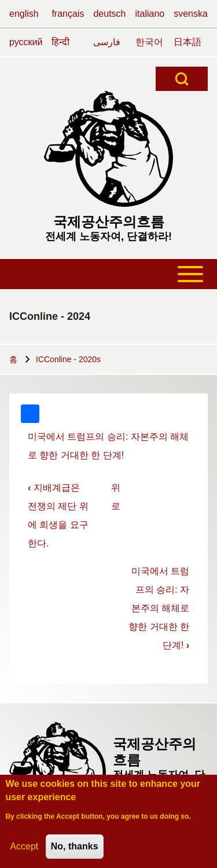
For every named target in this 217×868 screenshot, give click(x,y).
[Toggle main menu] (108, 274)
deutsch (109, 14)
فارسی (107, 42)
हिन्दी (60, 42)
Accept (24, 849)
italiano (150, 14)
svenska (191, 14)
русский (26, 42)
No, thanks (75, 849)
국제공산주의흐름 (109, 222)
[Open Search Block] (182, 79)
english (24, 14)
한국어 (149, 42)
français (68, 14)
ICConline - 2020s (68, 359)
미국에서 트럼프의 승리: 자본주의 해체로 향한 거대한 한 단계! (159, 608)
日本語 (187, 42)
